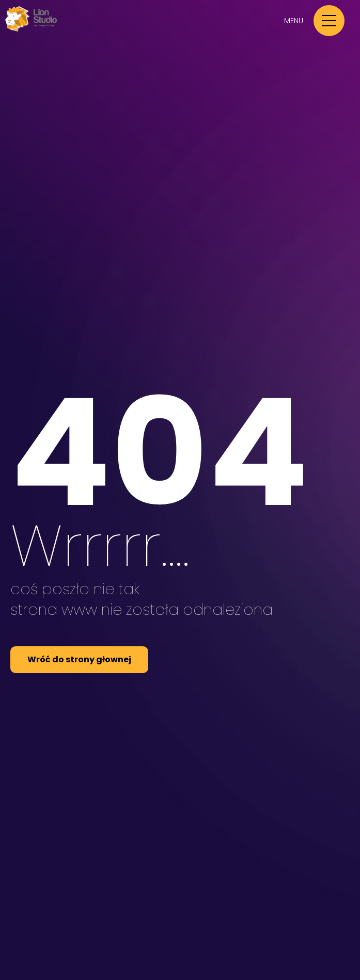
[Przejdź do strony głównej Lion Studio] (31, 29)
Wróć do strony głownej (79, 659)
